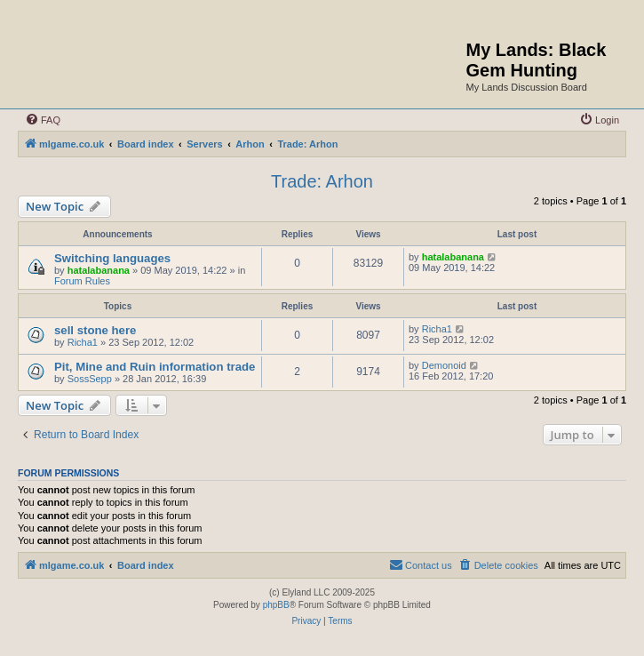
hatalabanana (99, 270)
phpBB (276, 605)
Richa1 (83, 342)
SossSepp (90, 379)
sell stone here (95, 330)
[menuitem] (43, 120)
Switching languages (112, 258)
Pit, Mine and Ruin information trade (155, 367)
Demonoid (444, 365)
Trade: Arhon (322, 181)
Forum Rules (82, 281)
